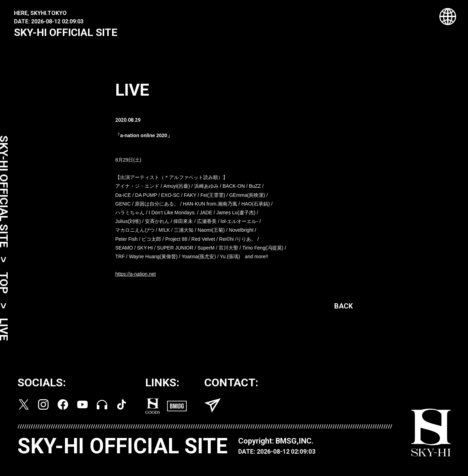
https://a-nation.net (136, 275)
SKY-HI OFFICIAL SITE (66, 32)
